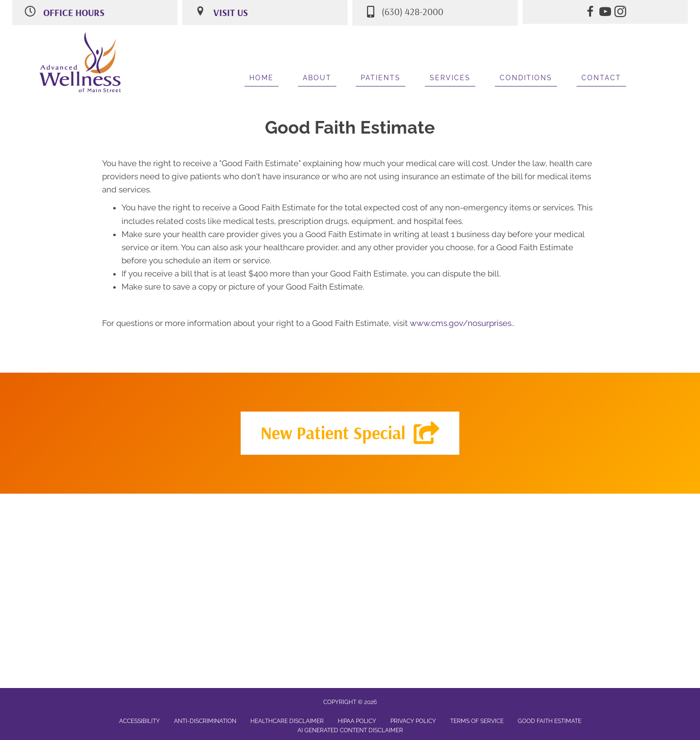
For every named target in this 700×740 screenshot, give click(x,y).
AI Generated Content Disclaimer (350, 730)
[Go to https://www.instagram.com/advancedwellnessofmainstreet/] (620, 13)
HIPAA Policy (357, 721)
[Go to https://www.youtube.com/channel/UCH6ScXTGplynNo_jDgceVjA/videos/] (605, 13)
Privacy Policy (413, 721)
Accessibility (140, 721)
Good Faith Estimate (550, 721)
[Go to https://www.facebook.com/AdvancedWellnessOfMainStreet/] (590, 13)
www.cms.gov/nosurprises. (460, 323)
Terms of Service (477, 721)
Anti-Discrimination (205, 721)
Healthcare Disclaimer (287, 721)
